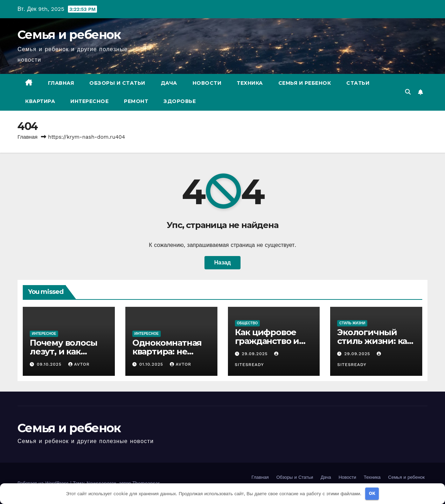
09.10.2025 (50, 364)
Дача (169, 83)
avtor (79, 364)
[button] (408, 92)
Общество (248, 323)
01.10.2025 (152, 364)
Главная (61, 83)
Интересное (89, 101)
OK (372, 493)
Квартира (40, 101)
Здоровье (180, 101)
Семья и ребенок (69, 35)
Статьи (358, 83)
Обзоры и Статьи (117, 83)
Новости (207, 83)
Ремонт (136, 101)
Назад (222, 263)
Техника (250, 83)
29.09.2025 (255, 354)
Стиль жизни (352, 323)
